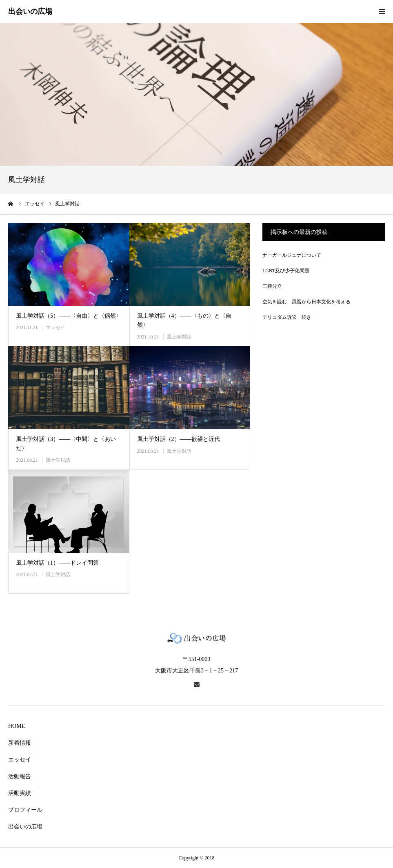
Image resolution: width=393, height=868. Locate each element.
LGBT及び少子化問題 (286, 271)
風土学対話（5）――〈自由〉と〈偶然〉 (69, 316)
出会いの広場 (25, 827)
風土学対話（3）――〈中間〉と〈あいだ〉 (66, 444)
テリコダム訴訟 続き (287, 317)
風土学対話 (179, 337)
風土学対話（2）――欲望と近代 (179, 439)
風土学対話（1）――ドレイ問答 (57, 563)
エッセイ (56, 327)
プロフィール (25, 810)
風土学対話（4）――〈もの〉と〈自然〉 (184, 320)
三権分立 (272, 286)
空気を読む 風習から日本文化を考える (306, 302)
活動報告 (20, 776)
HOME (17, 726)
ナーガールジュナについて (292, 255)
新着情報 (20, 743)
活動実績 (20, 793)
